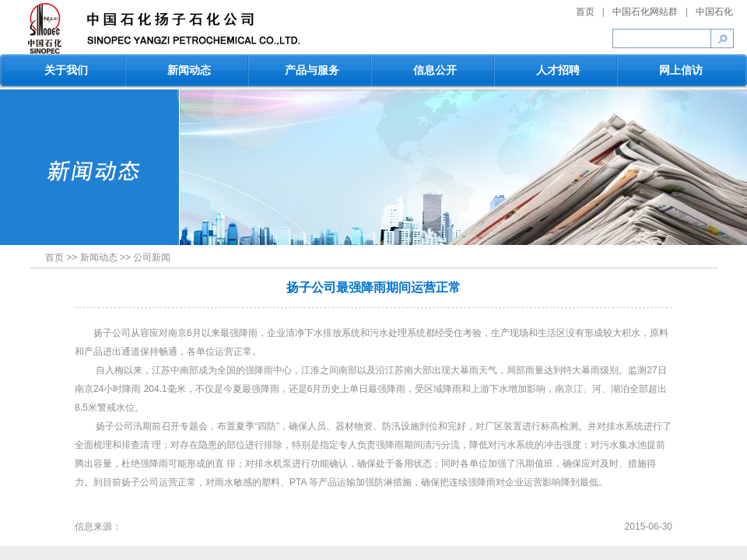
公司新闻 (152, 257)
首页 (585, 12)
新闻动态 (189, 70)
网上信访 (681, 70)
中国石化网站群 (645, 12)
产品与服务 (312, 70)
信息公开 (435, 70)
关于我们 (66, 70)
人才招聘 (558, 70)
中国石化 (714, 12)
